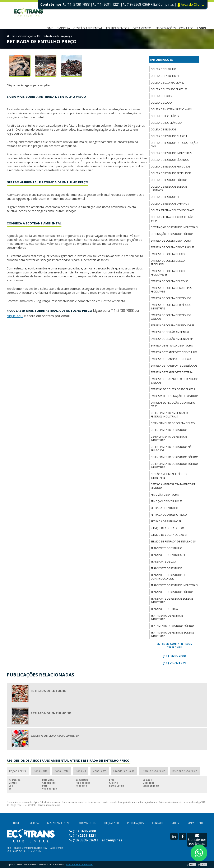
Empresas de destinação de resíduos (175, 396)
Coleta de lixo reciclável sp (169, 89)
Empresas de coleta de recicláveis (173, 389)
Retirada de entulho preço (169, 515)
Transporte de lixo (163, 562)
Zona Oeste (62, 771)
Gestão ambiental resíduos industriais (169, 476)
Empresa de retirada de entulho (172, 346)
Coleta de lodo (161, 103)
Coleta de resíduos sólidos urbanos (169, 188)
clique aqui (15, 316)
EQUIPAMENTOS (118, 28)
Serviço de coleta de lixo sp (169, 535)
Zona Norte (41, 771)
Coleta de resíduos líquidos (170, 160)
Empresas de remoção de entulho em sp (173, 404)
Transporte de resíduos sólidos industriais (172, 600)
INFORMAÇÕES (165, 28)
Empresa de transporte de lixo (171, 359)
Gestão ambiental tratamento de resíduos (173, 486)
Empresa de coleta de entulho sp (173, 247)
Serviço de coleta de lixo (167, 528)
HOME (49, 28)
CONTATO (186, 28)
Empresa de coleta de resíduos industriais (171, 307)
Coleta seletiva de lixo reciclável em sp (173, 219)
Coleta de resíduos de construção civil (174, 145)
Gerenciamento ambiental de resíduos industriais (170, 415)
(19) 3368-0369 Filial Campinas (149, 4)
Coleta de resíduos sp (165, 197)
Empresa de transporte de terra (172, 372)
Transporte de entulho (166, 548)
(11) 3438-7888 (76, 4)
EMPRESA (63, 28)
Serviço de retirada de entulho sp (173, 542)
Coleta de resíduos (163, 129)
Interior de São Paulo (185, 771)
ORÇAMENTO (142, 28)
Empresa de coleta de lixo (168, 254)
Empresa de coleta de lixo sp (169, 281)
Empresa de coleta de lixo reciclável (168, 263)
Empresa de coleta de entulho (171, 241)
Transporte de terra (164, 609)
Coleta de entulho (163, 69)
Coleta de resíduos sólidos (169, 180)
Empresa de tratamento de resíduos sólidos (174, 381)
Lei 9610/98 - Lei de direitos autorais (42, 805)
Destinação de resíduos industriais (174, 227)
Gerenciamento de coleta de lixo (173, 423)
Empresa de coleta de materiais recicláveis (171, 290)
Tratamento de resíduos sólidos (173, 626)
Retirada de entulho (164, 508)
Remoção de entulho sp (167, 501)
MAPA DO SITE (196, 823)
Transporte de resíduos (166, 568)
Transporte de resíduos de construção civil (168, 577)
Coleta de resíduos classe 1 (169, 136)
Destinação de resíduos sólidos (172, 234)
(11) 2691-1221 (106, 4)
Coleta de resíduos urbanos (170, 204)
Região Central (18, 771)
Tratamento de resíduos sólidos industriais (173, 634)
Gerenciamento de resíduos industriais (169, 438)
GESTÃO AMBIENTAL (58, 823)
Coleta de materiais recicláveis (171, 109)
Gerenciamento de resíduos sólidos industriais (175, 466)
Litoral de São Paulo (153, 771)
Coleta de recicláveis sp (166, 123)
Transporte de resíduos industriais (174, 585)
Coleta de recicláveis (165, 116)
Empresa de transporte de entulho (174, 352)
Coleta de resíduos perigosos (170, 167)
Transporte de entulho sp (168, 555)
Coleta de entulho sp (165, 76)
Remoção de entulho (165, 495)
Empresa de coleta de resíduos (171, 298)
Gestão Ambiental (88, 28)
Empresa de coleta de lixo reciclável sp (168, 273)
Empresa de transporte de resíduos (174, 366)
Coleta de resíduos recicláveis (171, 173)
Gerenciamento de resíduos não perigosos (172, 449)
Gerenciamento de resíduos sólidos (175, 457)
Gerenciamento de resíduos (169, 430)
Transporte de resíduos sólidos (172, 592)
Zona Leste (100, 771)
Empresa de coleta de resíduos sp (173, 325)
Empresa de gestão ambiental (170, 332)
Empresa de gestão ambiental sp (172, 339)
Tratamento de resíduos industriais (167, 617)
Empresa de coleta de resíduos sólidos (171, 317)
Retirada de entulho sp (166, 521)
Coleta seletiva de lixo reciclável (173, 210)
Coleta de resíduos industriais (171, 153)
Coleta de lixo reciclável (167, 83)
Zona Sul (81, 771)
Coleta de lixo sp (162, 96)
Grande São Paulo (124, 771)
